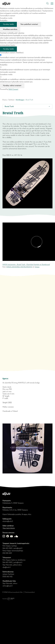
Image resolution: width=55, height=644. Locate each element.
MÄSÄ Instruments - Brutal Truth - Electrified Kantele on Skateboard (26, 265)
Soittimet (11, 100)
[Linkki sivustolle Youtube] (12, 537)
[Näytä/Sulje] (49, 107)
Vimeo (37, 267)
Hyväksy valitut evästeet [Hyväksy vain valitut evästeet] (12, 86)
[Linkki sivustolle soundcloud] (16, 537)
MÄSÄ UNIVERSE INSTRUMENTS (19, 267)
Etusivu (5, 100)
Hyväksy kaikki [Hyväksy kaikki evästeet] (8, 24)
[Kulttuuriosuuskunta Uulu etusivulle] (24, 4)
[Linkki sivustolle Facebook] (8, 537)
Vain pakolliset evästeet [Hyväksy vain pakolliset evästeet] (29, 24)
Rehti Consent (13, 89)
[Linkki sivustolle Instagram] (4, 537)
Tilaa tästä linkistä (9, 528)
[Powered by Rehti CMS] (8, 600)
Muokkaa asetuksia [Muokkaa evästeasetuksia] (10, 29)
